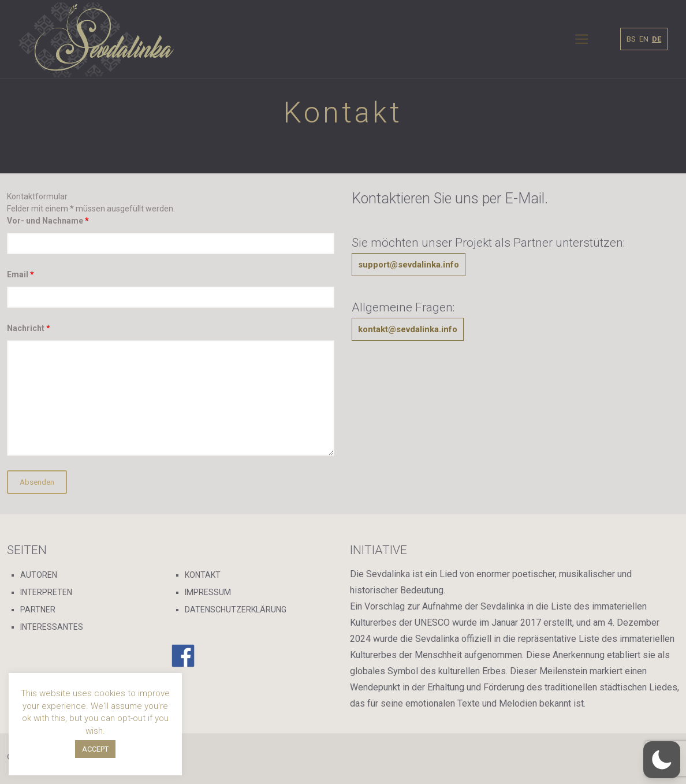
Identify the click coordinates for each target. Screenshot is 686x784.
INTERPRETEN (46, 592)
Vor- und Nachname (48, 221)
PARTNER (38, 610)
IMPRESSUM (208, 592)
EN (644, 39)
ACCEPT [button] (95, 749)
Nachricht (29, 328)
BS (631, 39)
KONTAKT (203, 575)
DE (657, 39)
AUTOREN (39, 575)
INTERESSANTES (52, 627)
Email (20, 274)
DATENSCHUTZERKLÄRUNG (236, 610)
